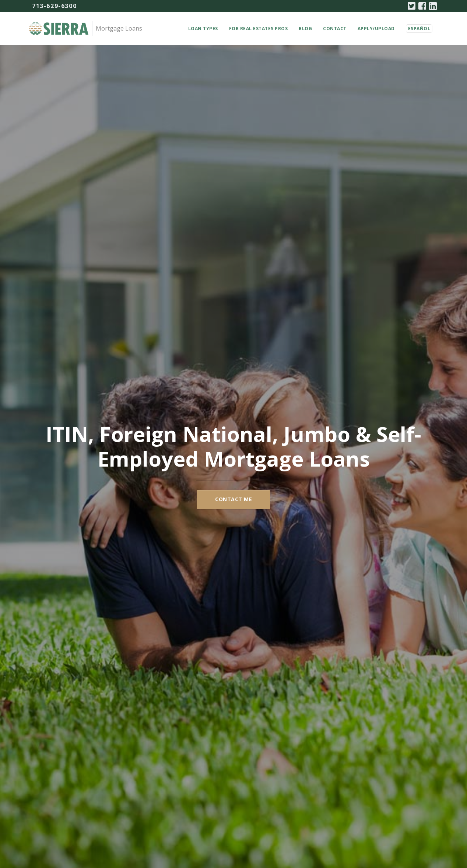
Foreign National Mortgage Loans (304, 349)
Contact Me (233, 198)
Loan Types (203, 29)
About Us (233, 733)
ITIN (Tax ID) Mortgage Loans (164, 500)
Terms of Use (340, 804)
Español (419, 29)
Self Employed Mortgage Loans (164, 345)
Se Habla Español (233, 716)
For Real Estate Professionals (181, 804)
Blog (305, 29)
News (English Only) (249, 804)
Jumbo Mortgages (304, 500)
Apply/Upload (376, 29)
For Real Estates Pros (259, 29)
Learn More (164, 386)
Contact (335, 29)
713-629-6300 (54, 6)
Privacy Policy (298, 804)
